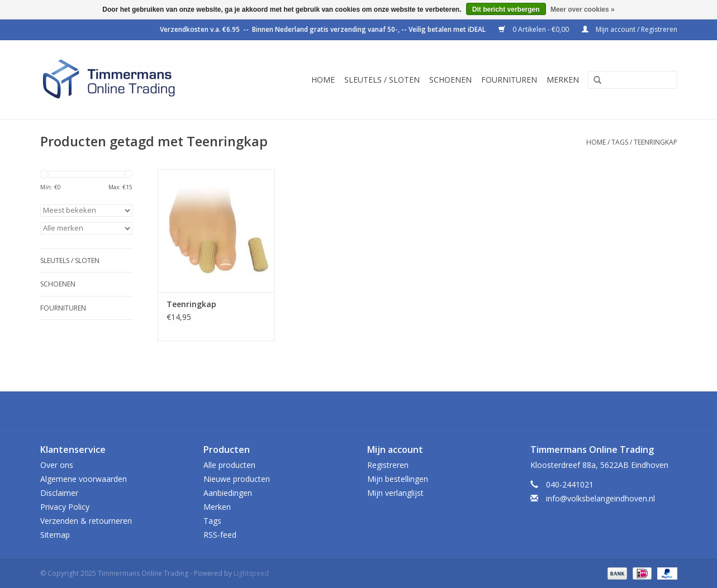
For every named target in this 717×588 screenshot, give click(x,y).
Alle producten (229, 465)
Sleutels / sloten (382, 80)
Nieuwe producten (237, 479)
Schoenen (450, 80)
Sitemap (55, 535)
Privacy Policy (65, 507)
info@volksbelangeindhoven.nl (600, 498)
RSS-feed (220, 535)
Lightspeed (251, 573)
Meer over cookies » (583, 9)
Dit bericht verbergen (506, 9)
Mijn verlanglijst (395, 493)
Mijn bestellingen (398, 479)
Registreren (388, 465)
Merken (563, 80)
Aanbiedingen (228, 493)
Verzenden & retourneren (86, 521)
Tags (620, 142)
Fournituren (509, 80)
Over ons (57, 465)
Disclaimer (59, 493)
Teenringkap (656, 142)
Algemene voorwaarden (84, 479)
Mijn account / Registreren (630, 29)
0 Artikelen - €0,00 (535, 29)
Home (323, 80)
